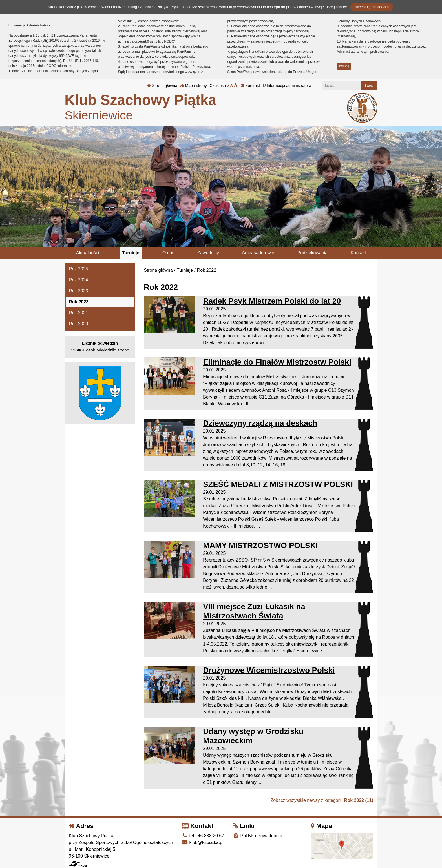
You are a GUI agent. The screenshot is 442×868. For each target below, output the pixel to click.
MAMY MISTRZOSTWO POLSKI (260, 545)
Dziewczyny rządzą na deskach (260, 423)
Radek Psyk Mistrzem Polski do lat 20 (272, 301)
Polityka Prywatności (257, 835)
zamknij (344, 66)
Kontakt (358, 253)
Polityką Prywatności (173, 7)
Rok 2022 (79, 302)
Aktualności (88, 253)
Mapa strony (194, 86)
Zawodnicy (208, 253)
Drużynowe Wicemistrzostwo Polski (269, 670)
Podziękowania (313, 253)
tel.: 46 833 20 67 (203, 836)
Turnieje (131, 253)
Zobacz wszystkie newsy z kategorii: (322, 800)
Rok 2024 (79, 280)
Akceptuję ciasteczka (372, 7)
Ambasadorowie (258, 253)
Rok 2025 (79, 269)
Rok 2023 (79, 291)
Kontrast (250, 86)
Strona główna (162, 86)
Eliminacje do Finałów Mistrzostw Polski (277, 362)
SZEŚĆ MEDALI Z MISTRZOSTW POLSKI (278, 484)
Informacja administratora (287, 86)
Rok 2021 (79, 313)
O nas (168, 253)
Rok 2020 (79, 324)
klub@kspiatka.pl (203, 843)
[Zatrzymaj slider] (221, 242)
